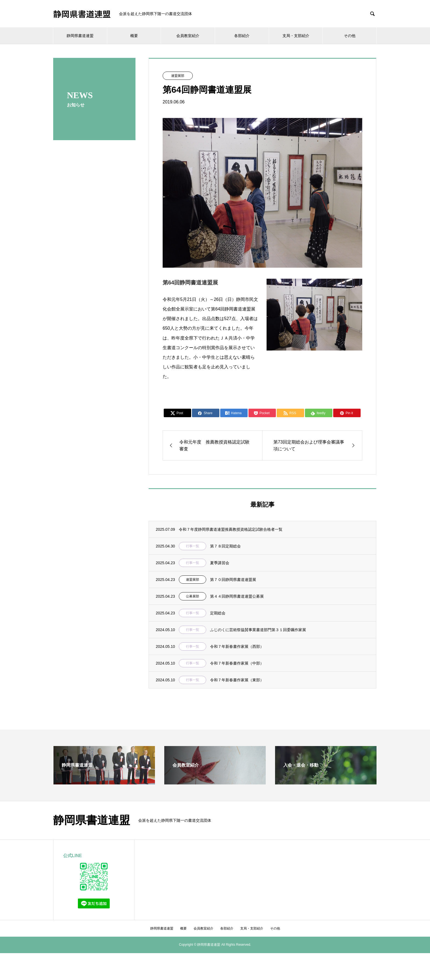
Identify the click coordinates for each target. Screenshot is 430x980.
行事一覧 (193, 546)
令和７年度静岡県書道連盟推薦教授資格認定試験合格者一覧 (231, 529)
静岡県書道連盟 (82, 14)
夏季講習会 (220, 563)
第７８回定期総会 (225, 546)
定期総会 (218, 613)
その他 (350, 36)
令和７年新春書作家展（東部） (237, 680)
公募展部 (193, 596)
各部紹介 (242, 36)
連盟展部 (178, 76)
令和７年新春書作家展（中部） (237, 663)
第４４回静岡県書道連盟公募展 (237, 596)
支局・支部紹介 (296, 36)
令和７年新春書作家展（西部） (237, 646)
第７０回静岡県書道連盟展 (233, 580)
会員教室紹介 (188, 36)
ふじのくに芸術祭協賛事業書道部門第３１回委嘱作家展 (258, 630)
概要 (134, 36)
